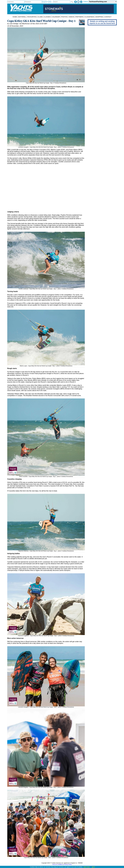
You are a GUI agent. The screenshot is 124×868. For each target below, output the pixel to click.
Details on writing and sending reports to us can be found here (102, 22)
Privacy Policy (68, 864)
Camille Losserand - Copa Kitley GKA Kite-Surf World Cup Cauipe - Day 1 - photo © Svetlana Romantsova (46, 288)
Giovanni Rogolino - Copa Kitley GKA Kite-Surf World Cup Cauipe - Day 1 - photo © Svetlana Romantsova (46, 787)
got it (93, 867)
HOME (15, 17)
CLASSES (47, 17)
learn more (87, 867)
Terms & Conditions (58, 864)
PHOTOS (64, 17)
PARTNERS (79, 17)
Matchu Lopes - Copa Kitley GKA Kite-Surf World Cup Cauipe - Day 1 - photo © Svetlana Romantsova (46, 365)
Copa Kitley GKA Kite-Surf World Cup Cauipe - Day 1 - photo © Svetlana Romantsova (46, 857)
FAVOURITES (32, 17)
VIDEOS (71, 17)
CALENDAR (56, 17)
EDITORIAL (22, 17)
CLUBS (40, 17)
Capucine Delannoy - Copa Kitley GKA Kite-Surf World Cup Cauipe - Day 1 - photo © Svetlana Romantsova (46, 550)
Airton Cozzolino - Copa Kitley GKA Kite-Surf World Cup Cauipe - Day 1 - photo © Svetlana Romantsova (46, 476)
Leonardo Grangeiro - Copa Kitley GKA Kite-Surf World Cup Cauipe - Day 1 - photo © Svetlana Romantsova (46, 146)
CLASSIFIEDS (89, 17)
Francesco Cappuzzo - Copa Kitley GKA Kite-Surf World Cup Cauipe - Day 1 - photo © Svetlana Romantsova (46, 635)
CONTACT (108, 17)
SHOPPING (99, 17)
